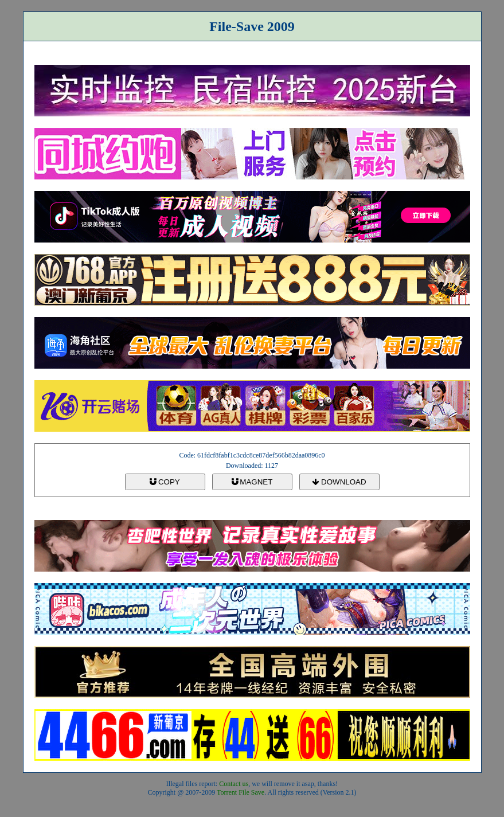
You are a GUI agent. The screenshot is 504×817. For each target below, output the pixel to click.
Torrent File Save (241, 792)
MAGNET (252, 482)
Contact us (234, 784)
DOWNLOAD (339, 482)
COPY (165, 482)
